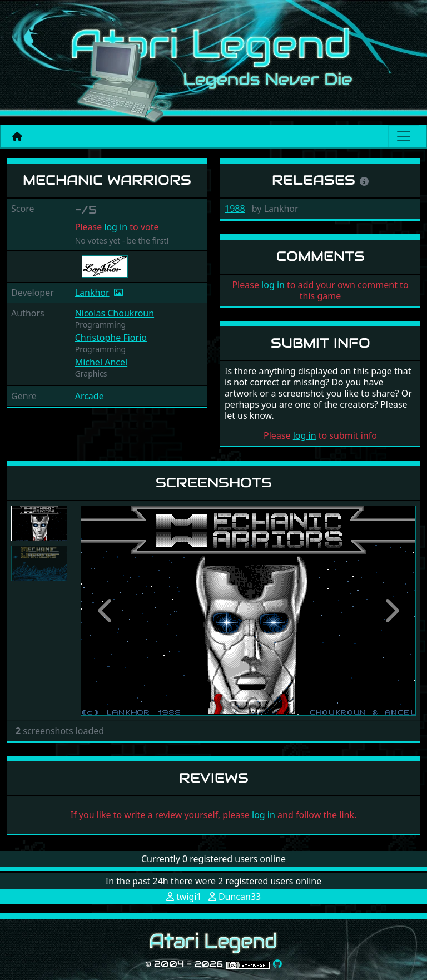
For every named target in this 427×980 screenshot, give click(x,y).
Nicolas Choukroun (115, 313)
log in (116, 227)
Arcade (90, 396)
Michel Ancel (101, 362)
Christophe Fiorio (111, 338)
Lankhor (92, 293)
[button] (106, 610)
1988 (235, 209)
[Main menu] (404, 136)
